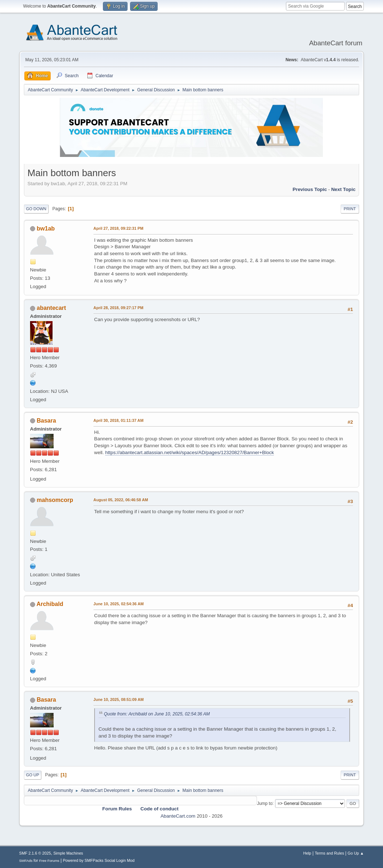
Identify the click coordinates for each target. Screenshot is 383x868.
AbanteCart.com (178, 816)
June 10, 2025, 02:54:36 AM (119, 604)
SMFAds (26, 861)
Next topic (343, 189)
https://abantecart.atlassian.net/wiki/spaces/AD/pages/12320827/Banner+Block (190, 452)
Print (350, 209)
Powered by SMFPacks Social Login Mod (99, 860)
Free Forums (49, 861)
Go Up (33, 775)
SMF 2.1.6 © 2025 (35, 853)
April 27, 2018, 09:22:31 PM (118, 228)
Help (307, 853)
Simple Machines (68, 853)
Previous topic (310, 189)
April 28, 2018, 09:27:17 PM (118, 308)
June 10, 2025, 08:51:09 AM (119, 699)
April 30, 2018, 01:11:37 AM (118, 420)
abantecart (51, 308)
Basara (46, 421)
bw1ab (46, 229)
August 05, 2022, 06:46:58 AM (121, 500)
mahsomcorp (55, 500)
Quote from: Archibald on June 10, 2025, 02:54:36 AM (157, 714)
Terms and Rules (330, 853)
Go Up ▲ (356, 853)
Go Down (36, 209)
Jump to (265, 803)
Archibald (50, 604)
